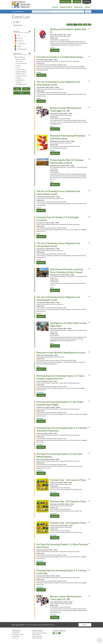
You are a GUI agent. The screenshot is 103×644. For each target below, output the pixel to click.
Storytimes (19, 82)
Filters (18, 22)
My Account (87, 2)
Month (80, 25)
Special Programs (20, 80)
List (75, 25)
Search (88, 12)
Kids (19, 35)
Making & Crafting (21, 74)
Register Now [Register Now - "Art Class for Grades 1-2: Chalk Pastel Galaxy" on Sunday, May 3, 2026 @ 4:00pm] (41, 75)
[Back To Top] (99, 640)
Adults (19, 46)
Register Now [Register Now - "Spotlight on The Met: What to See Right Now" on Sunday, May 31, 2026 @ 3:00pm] (55, 346)
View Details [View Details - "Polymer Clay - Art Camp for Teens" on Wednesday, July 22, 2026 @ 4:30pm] (55, 516)
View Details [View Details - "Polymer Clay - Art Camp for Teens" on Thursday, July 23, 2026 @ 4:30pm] (55, 538)
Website (22, 12)
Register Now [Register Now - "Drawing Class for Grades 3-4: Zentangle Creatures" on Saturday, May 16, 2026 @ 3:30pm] (41, 237)
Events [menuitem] (55, 7)
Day (89, 25)
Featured (18, 67)
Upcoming (70, 25)
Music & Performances (22, 76)
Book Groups (19, 61)
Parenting (18, 78)
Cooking (18, 65)
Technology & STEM (21, 84)
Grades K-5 (21, 41)
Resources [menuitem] (79, 7)
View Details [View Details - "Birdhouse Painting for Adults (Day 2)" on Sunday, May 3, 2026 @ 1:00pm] (55, 50)
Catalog (15, 12)
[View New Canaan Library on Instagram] (57, 634)
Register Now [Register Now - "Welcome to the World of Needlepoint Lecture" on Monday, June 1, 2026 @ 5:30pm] (41, 369)
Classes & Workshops (21, 63)
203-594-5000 (15, 636)
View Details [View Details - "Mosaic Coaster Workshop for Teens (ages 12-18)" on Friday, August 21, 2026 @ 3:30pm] (55, 617)
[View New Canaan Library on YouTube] (60, 634)
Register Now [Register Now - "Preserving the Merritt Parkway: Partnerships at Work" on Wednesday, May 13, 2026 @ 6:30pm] (55, 184)
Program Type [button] (17, 53)
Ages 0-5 (20, 38)
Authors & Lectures (21, 59)
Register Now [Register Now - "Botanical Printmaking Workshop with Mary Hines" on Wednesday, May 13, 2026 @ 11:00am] (55, 153)
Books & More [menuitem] (66, 7)
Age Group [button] (16, 31)
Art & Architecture (21, 57)
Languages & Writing (21, 72)
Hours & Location (66, 2)
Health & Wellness (21, 70)
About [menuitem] (88, 7)
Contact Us (15, 638)
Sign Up (85, 625)
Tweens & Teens (22, 44)
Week (85, 25)
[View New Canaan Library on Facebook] (54, 634)
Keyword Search (18, 25)
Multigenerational (22, 49)
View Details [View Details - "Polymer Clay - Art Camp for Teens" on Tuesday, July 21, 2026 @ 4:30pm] (55, 495)
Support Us (77, 2)
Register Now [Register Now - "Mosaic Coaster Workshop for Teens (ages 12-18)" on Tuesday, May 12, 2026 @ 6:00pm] (55, 129)
